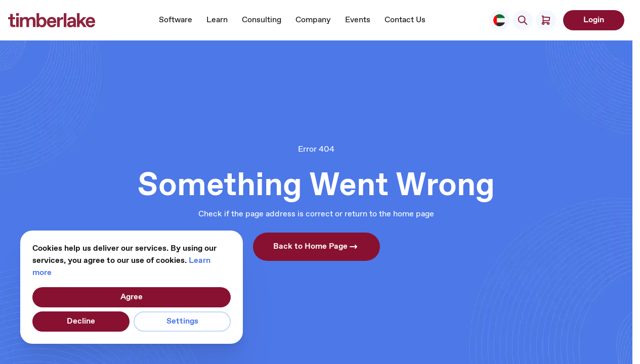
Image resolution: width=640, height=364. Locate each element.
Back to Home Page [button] (316, 247)
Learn (217, 20)
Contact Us (405, 20)
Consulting (262, 20)
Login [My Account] (594, 20)
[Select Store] (499, 20)
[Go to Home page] (52, 20)
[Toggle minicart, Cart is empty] (546, 20)
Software (176, 20)
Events (358, 20)
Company (313, 20)
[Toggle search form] (523, 20)
